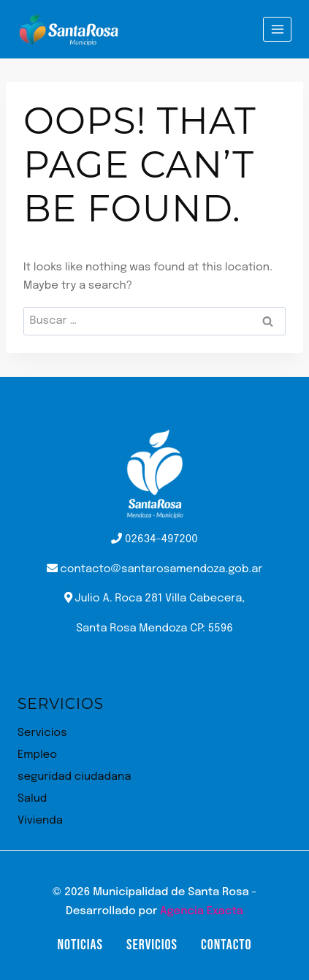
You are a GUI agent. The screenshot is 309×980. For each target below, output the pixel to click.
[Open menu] (277, 29)
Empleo (37, 755)
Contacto (226, 945)
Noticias (80, 945)
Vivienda (40, 821)
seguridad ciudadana (74, 777)
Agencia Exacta (202, 911)
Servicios (42, 733)
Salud (32, 799)
